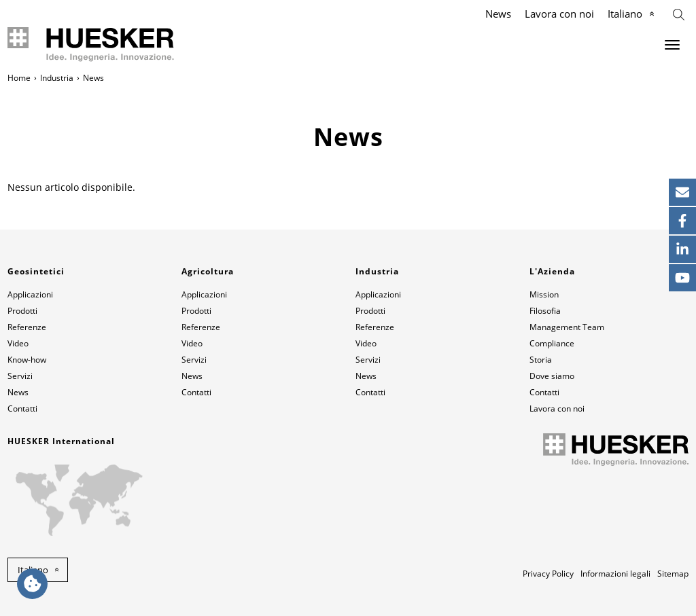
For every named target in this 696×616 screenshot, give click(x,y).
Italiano (625, 14)
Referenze (27, 327)
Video (18, 343)
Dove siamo (552, 376)
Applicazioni (30, 294)
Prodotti (22, 311)
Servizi (20, 376)
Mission (544, 294)
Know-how (27, 360)
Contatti (22, 409)
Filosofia (545, 311)
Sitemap (673, 574)
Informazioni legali (615, 574)
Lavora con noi (559, 14)
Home (19, 78)
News (498, 14)
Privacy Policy (548, 574)
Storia (541, 360)
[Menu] (672, 45)
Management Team (567, 327)
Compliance (552, 343)
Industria (57, 78)
